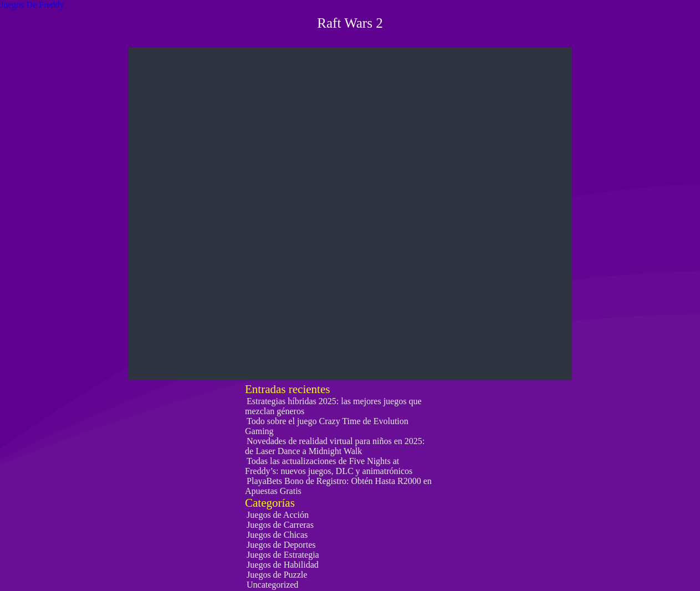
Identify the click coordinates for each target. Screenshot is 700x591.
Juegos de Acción (278, 515)
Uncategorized (272, 585)
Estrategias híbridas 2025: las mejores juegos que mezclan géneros (333, 406)
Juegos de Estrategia (283, 555)
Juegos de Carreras (280, 525)
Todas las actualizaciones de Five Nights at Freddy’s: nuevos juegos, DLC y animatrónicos (329, 466)
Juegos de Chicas (277, 535)
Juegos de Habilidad (283, 565)
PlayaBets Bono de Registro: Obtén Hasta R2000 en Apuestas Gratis (338, 486)
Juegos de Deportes (281, 545)
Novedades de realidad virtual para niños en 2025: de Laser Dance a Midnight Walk (335, 446)
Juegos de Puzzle (277, 575)
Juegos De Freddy (32, 5)
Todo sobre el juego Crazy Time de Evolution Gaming (327, 426)
